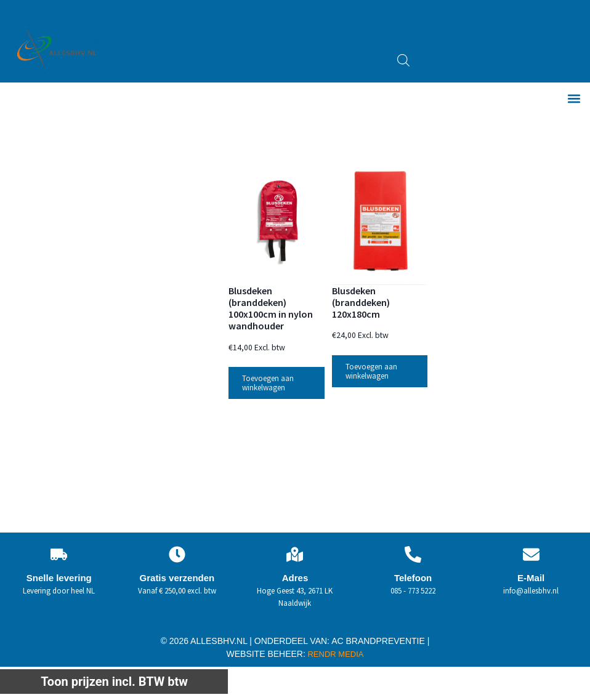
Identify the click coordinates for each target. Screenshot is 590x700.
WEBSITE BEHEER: (266, 655)
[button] (574, 99)
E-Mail (531, 579)
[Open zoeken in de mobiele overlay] (403, 60)
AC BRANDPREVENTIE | (380, 642)
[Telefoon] (413, 556)
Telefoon (413, 579)
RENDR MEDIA (335, 655)
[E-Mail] (531, 556)
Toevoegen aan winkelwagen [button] (268, 384)
